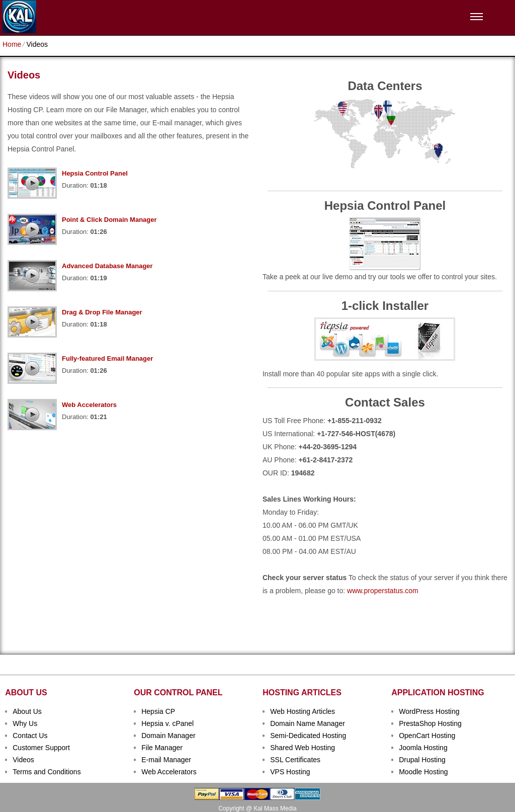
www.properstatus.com (383, 591)
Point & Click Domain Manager (109, 220)
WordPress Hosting (429, 711)
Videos (23, 760)
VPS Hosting (290, 772)
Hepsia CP (158, 711)
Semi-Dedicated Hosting (308, 736)
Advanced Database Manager (107, 266)
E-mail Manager (166, 760)
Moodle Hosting (423, 772)
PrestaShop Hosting (430, 723)
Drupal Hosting (422, 760)
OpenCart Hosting (427, 736)
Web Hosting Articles (303, 711)
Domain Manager (168, 736)
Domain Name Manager (308, 723)
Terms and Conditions (47, 772)
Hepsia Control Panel (95, 173)
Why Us (25, 723)
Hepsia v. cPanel (167, 723)
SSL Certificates (295, 760)
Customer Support (41, 748)
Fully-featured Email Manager (107, 358)
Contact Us (30, 736)
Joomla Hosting (423, 748)
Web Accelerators (89, 405)
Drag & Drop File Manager (102, 312)
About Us (27, 711)
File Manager (162, 748)
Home (12, 44)
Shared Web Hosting (303, 748)
